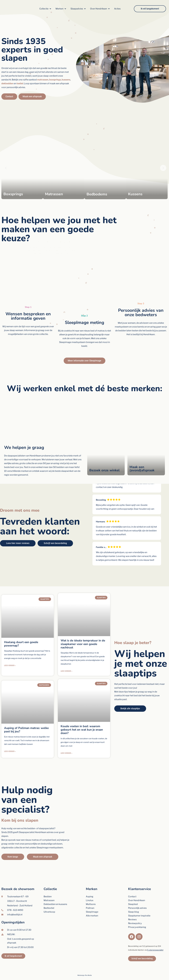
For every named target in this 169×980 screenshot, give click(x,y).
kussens (66, 80)
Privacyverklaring (137, 920)
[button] (45, 9)
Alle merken (92, 909)
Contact (132, 889)
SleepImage (92, 905)
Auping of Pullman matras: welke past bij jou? (26, 724)
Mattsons (91, 897)
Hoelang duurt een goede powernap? (21, 644)
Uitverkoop (49, 905)
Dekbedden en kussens (55, 897)
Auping (90, 889)
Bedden (48, 889)
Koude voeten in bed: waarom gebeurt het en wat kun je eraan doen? (82, 719)
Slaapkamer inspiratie (139, 909)
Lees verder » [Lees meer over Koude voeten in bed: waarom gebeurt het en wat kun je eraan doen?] (66, 742)
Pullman (90, 901)
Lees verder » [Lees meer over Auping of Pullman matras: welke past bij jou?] (10, 746)
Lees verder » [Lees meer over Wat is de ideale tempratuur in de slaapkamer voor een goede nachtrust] (66, 666)
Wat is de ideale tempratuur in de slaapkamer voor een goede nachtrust (83, 639)
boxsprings (55, 80)
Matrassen (49, 893)
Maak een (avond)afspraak (142, 469)
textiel (20, 83)
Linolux (90, 893)
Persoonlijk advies (137, 901)
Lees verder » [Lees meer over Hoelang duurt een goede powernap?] (10, 666)
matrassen (43, 80)
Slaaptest (133, 897)
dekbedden (7, 83)
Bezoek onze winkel (104, 470)
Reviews (132, 912)
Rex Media (88, 968)
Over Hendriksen (137, 893)
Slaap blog (134, 905)
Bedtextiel (49, 901)
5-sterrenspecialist (155, 943)
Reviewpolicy (135, 916)
